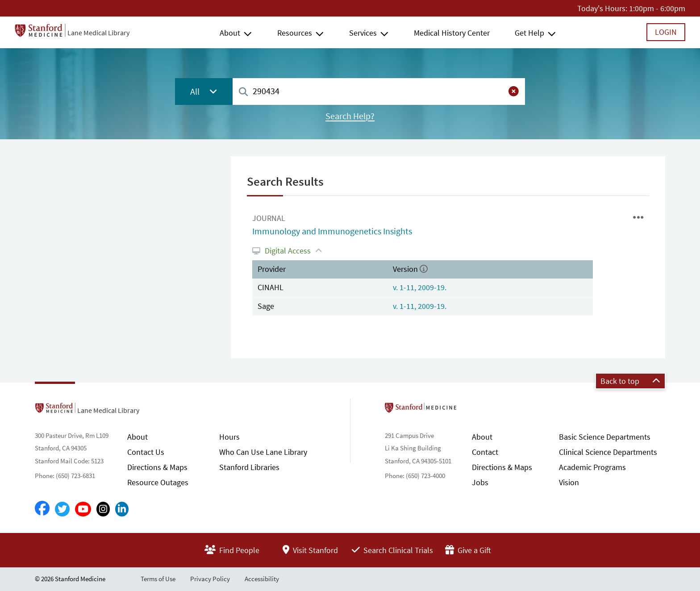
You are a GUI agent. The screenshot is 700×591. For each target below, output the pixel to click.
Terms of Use (158, 579)
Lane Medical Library (98, 33)
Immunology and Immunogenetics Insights (332, 231)
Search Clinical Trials (392, 550)
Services (363, 33)
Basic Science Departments (605, 437)
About (230, 33)
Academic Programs (592, 467)
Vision (569, 482)
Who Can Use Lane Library (263, 452)
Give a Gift (468, 550)
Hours (229, 437)
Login (666, 32)
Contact (485, 452)
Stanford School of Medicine (472, 410)
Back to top (630, 381)
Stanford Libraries (249, 467)
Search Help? (350, 116)
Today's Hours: (602, 8)
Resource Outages (158, 482)
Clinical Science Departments (608, 452)
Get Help (529, 33)
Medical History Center (452, 33)
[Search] (243, 92)
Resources (295, 33)
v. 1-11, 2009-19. (420, 287)
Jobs (480, 482)
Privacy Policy (210, 579)
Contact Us (146, 452)
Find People (232, 550)
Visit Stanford (310, 550)
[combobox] (379, 91)
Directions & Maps (157, 467)
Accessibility (262, 579)
